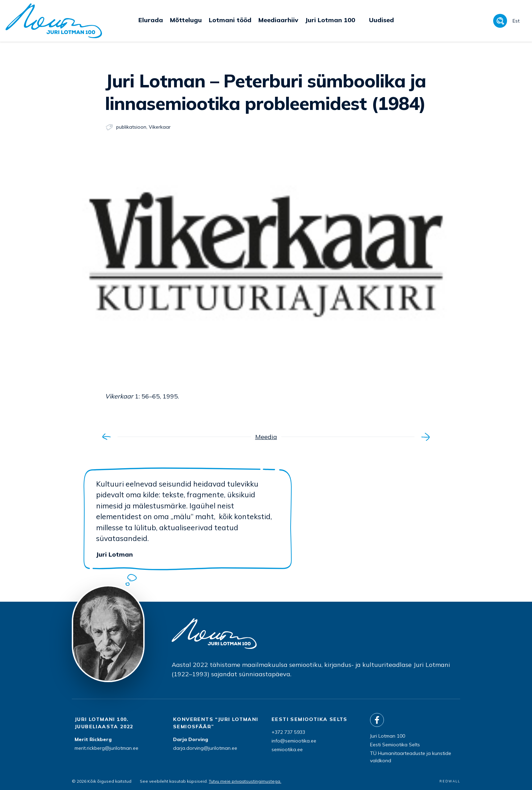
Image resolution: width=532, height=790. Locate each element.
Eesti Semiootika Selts (395, 745)
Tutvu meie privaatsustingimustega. (245, 781)
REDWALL (450, 781)
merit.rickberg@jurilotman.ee (106, 748)
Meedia (266, 437)
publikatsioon (131, 127)
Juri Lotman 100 (388, 736)
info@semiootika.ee (294, 741)
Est (516, 21)
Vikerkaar (160, 127)
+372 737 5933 (288, 732)
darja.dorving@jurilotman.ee (205, 748)
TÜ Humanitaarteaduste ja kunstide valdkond (411, 757)
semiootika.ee (287, 749)
